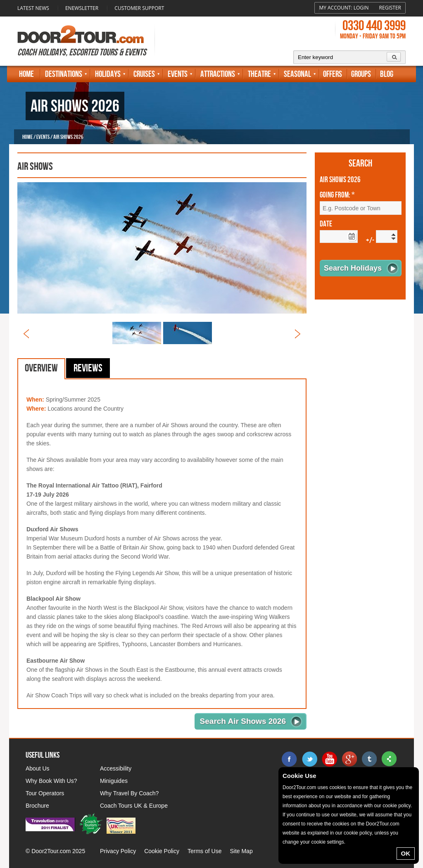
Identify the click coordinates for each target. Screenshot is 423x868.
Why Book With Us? (51, 781)
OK (406, 853)
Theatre (259, 74)
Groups (361, 74)
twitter (309, 759)
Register (390, 8)
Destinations (64, 74)
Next (298, 334)
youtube (329, 759)
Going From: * (337, 195)
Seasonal (297, 74)
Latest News (33, 8)
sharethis (389, 759)
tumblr (369, 759)
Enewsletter (82, 8)
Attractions (218, 74)
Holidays (108, 74)
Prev (26, 334)
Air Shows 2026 (340, 180)
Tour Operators (45, 793)
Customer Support (139, 8)
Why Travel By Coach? (129, 793)
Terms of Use (204, 851)
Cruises (144, 74)
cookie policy (397, 806)
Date (326, 224)
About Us (38, 768)
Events (178, 74)
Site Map (241, 851)
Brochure (37, 806)
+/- (370, 241)
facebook (290, 759)
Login (361, 8)
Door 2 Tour (81, 34)
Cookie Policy (162, 851)
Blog (387, 74)
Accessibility (116, 768)
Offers (333, 74)
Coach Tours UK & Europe (134, 806)
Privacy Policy (118, 851)
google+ (349, 759)
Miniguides (114, 781)
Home (26, 74)
